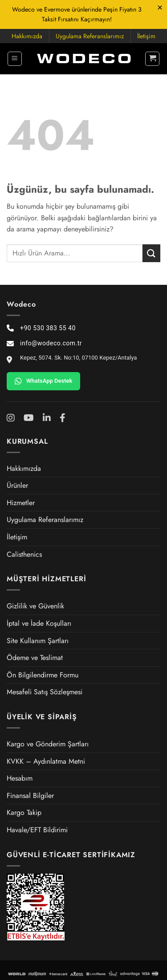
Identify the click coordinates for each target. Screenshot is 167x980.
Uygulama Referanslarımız (90, 36)
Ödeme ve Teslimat (35, 658)
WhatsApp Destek (43, 381)
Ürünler (17, 485)
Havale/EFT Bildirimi (37, 830)
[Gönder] (151, 253)
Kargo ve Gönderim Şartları (48, 744)
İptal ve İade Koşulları (39, 623)
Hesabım (20, 778)
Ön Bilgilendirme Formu (43, 675)
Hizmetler (21, 503)
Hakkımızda (27, 36)
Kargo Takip (24, 812)
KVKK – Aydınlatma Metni (46, 761)
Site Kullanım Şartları (38, 641)
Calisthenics (24, 554)
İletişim (146, 36)
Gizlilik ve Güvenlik (35, 606)
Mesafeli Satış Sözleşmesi (45, 692)
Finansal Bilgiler (30, 796)
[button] (15, 59)
